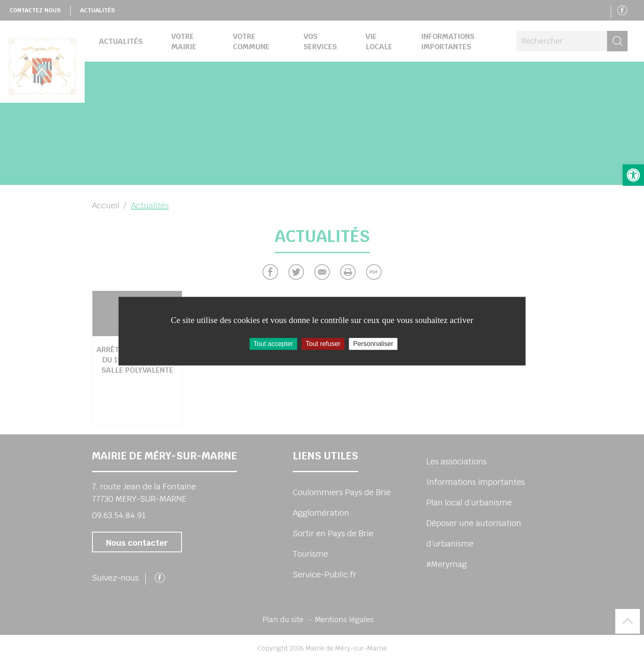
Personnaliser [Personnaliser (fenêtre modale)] (373, 344)
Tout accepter (273, 344)
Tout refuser (323, 344)
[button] (633, 175)
